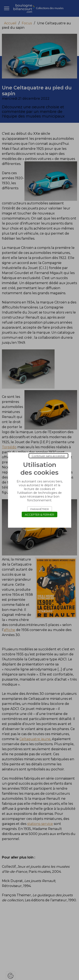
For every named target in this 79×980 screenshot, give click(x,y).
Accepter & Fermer (39, 515)
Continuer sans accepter (48, 456)
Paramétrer (40, 509)
